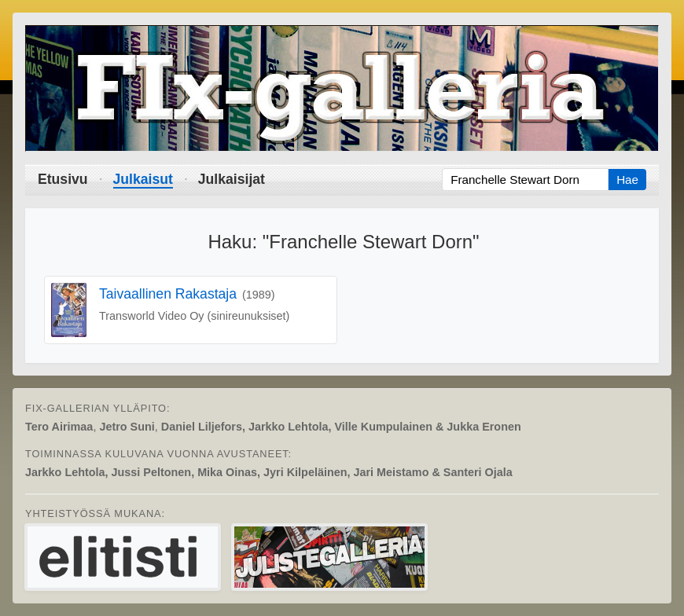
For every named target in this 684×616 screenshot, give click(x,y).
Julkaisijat (232, 179)
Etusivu (63, 179)
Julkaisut (143, 179)
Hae (627, 180)
